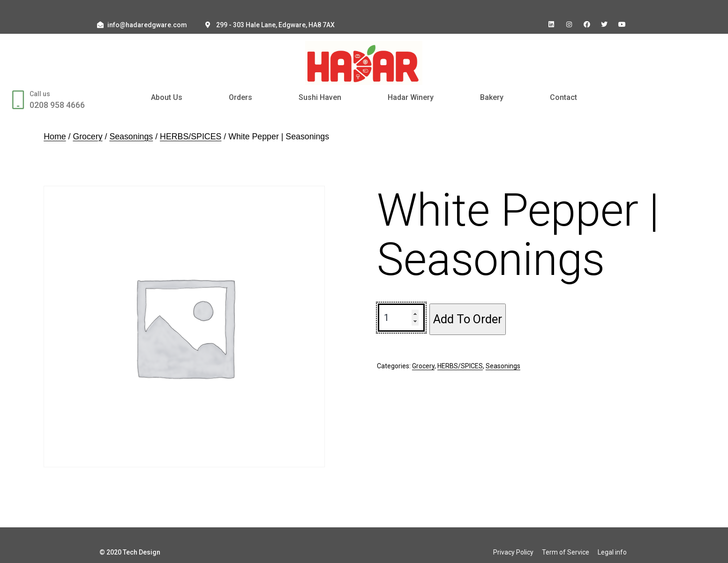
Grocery (87, 137)
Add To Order (468, 319)
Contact (563, 97)
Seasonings (131, 137)
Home (55, 137)
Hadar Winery (411, 97)
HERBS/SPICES (191, 137)
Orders (240, 97)
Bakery (492, 97)
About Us (167, 97)
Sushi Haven (320, 97)
